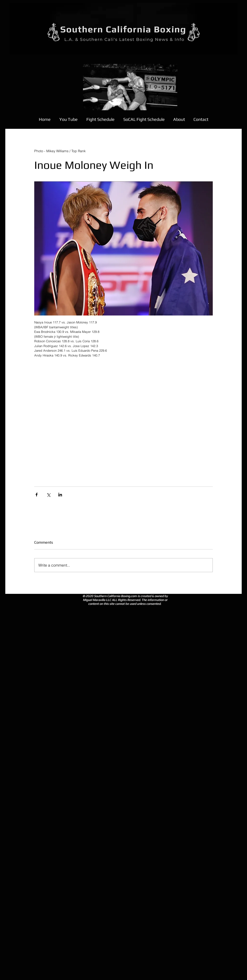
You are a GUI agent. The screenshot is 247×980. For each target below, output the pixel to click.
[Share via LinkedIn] (60, 495)
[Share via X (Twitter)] (48, 495)
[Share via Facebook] (37, 495)
